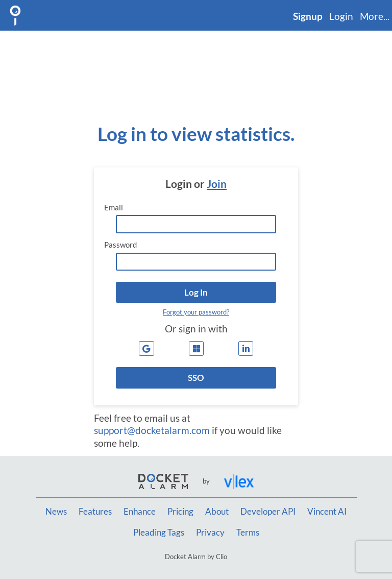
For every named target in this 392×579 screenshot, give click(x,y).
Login (341, 16)
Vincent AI (327, 512)
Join (217, 184)
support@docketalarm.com (152, 430)
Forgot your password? (196, 312)
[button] (196, 292)
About (217, 512)
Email (114, 208)
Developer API (268, 512)
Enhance (140, 512)
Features (95, 512)
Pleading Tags (159, 533)
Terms (248, 533)
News (56, 512)
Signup (308, 16)
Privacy (210, 533)
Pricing (180, 512)
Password (120, 245)
